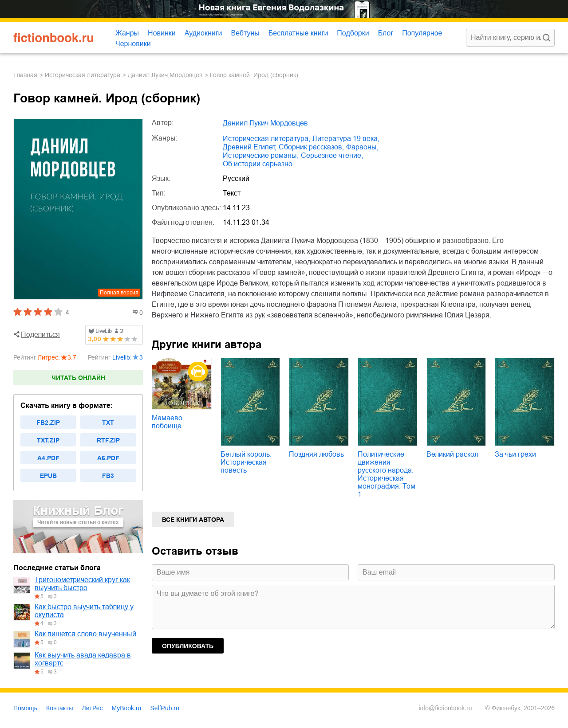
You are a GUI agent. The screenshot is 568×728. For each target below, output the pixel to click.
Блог (386, 33)
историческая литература (83, 75)
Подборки (353, 33)
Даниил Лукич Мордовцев (165, 75)
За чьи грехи (515, 454)
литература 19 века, (346, 139)
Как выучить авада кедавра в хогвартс (83, 659)
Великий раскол (452, 454)
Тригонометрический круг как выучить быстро (82, 584)
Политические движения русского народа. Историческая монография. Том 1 (387, 474)
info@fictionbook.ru (445, 708)
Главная (25, 75)
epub (48, 476)
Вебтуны (245, 33)
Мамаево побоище (167, 422)
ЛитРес (93, 708)
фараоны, (362, 147)
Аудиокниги (203, 33)
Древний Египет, (250, 147)
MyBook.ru (127, 708)
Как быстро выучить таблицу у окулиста (84, 611)
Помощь (25, 708)
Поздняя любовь (316, 454)
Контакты (59, 708)
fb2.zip (48, 423)
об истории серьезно (258, 164)
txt (108, 423)
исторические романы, (261, 155)
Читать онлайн (78, 378)
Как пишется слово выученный (85, 634)
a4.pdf (48, 458)
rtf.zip (108, 440)
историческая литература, (266, 139)
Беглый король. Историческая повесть (246, 462)
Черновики (133, 44)
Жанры (127, 33)
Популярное (422, 33)
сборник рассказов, (311, 147)
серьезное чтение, (332, 155)
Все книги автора (193, 520)
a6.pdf (108, 458)
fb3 (108, 476)
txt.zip (48, 440)
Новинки (162, 33)
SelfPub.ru (164, 708)
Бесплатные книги (298, 33)
